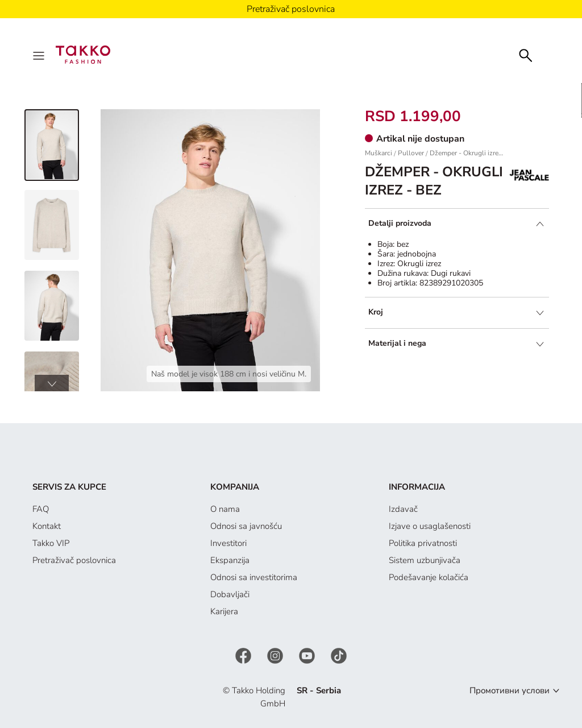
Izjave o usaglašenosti (430, 526)
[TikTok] (339, 655)
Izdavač (403, 509)
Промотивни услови (510, 690)
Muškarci (379, 153)
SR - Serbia (319, 690)
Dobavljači (230, 594)
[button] (52, 383)
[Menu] (40, 55)
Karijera (224, 611)
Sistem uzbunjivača (425, 560)
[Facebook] (244, 655)
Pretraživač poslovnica (74, 560)
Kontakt (47, 526)
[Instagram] (276, 655)
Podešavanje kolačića (429, 577)
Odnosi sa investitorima (254, 577)
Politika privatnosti (423, 543)
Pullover (411, 153)
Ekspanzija (230, 560)
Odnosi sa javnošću (246, 526)
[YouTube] (308, 655)
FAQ (41, 509)
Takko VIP (51, 543)
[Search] (526, 54)
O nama (225, 509)
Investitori (228, 543)
